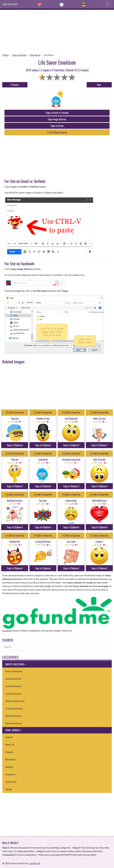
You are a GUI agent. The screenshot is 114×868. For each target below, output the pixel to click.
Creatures (10, 774)
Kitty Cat (10, 745)
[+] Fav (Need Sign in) (57, 132)
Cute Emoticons (13, 694)
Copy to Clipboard (15, 445)
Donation (7, 630)
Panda (8, 789)
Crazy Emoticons (14, 708)
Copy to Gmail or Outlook (57, 113)
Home (5, 55)
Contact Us (35, 863)
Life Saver (49, 55)
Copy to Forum (57, 126)
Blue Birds (35, 55)
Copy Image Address (57, 119)
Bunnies (9, 767)
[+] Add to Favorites (15, 412)
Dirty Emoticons (14, 723)
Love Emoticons (13, 679)
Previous (15, 85)
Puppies (9, 752)
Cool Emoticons (13, 686)
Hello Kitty (11, 782)
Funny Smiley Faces (15, 701)
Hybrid (9, 737)
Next (99, 85)
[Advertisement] (57, 31)
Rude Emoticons (13, 716)
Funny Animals (19, 55)
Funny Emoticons (14, 671)
